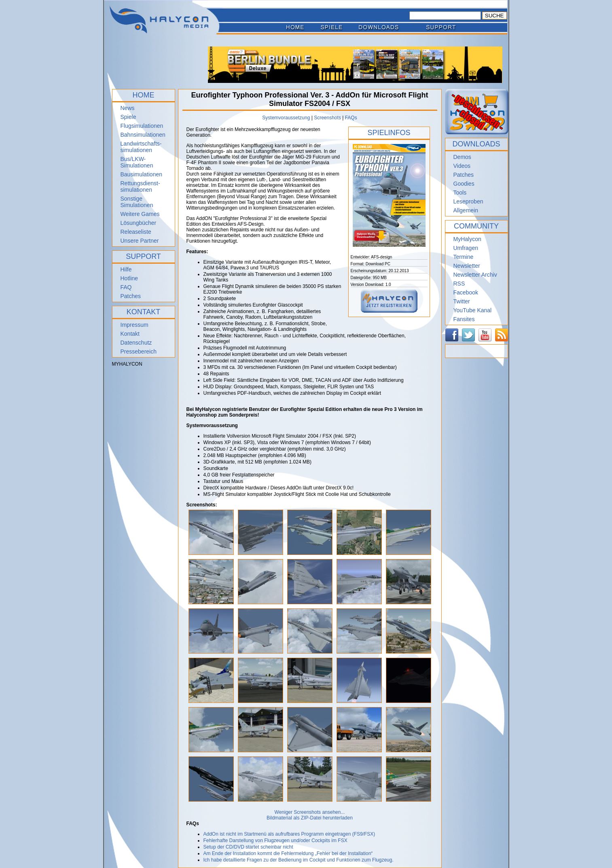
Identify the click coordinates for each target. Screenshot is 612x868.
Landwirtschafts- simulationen (141, 147)
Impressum (134, 325)
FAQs (351, 118)
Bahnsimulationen (143, 135)
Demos (462, 157)
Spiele (128, 117)
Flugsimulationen (142, 126)
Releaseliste (136, 232)
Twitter (462, 301)
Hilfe (126, 269)
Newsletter (467, 266)
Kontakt (130, 334)
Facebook (466, 292)
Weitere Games (140, 214)
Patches (131, 296)
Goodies (464, 184)
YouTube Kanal (473, 310)
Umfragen (466, 248)
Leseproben (468, 201)
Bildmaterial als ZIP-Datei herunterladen (310, 818)
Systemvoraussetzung (286, 118)
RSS (459, 284)
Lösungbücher (139, 223)
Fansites (464, 319)
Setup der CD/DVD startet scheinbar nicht (248, 847)
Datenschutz (136, 343)
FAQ (126, 287)
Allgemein (466, 210)
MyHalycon (467, 239)
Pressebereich (139, 351)
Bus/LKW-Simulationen (137, 162)
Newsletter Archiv (475, 275)
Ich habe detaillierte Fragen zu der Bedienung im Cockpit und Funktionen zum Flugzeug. (299, 860)
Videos (462, 166)
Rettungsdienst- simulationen (140, 186)
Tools (460, 193)
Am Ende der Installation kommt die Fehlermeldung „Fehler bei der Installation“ (288, 853)
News (128, 108)
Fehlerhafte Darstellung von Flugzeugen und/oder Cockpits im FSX (275, 840)
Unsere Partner (140, 241)
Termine (464, 257)
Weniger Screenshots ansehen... (310, 812)
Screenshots (327, 118)
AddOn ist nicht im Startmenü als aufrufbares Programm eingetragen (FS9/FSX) (289, 834)
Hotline (129, 278)
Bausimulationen (142, 174)
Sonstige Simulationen (137, 202)
